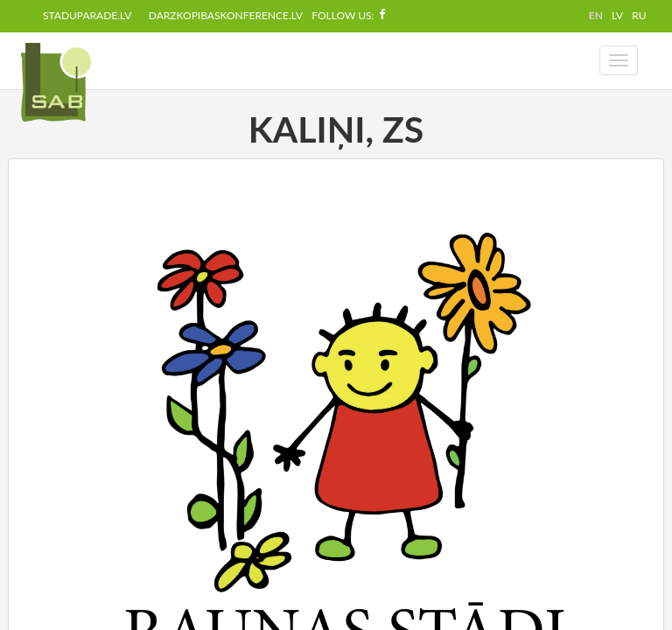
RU (639, 15)
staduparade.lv (87, 15)
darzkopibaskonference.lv (226, 15)
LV (617, 15)
